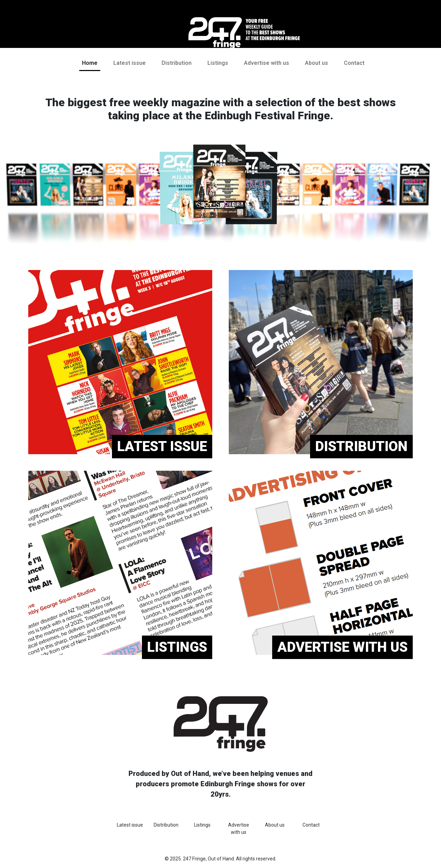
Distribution (177, 63)
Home (90, 63)
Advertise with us (266, 63)
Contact (354, 63)
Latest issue (130, 63)
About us (316, 63)
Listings (218, 63)
